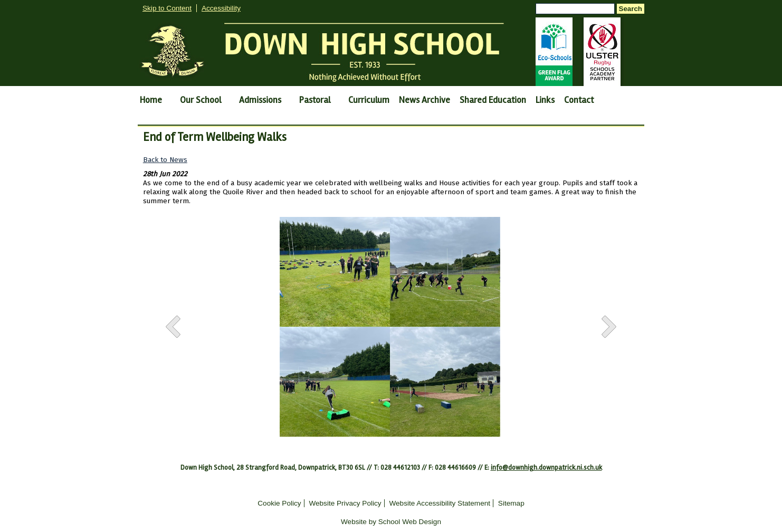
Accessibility (221, 8)
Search (631, 9)
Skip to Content (167, 8)
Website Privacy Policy (345, 503)
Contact (579, 100)
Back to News (165, 160)
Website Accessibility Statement (440, 503)
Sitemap (511, 503)
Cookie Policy (279, 503)
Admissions (260, 100)
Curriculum (369, 100)
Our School (201, 100)
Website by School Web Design (391, 522)
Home (151, 100)
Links (545, 100)
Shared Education (493, 100)
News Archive (425, 100)
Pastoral (315, 100)
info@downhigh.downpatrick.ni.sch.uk (546, 468)
